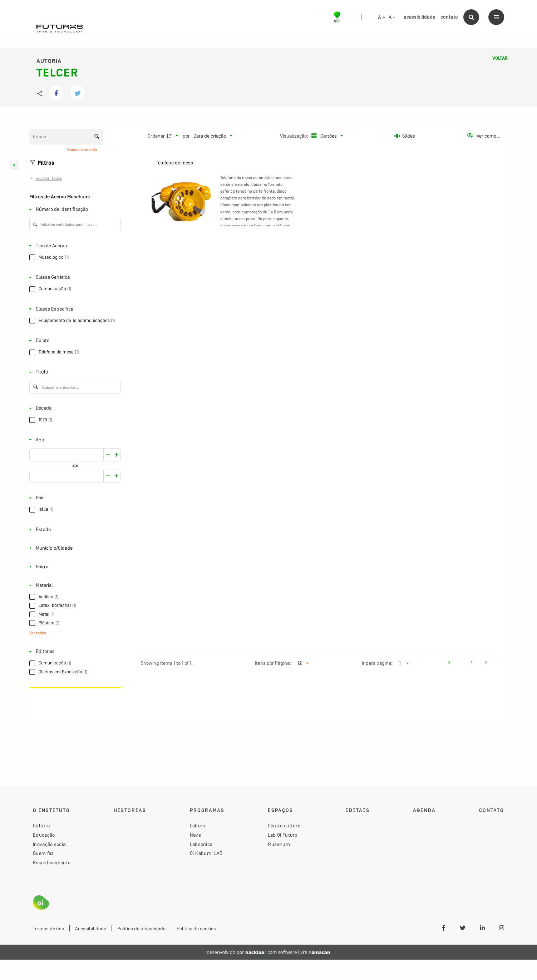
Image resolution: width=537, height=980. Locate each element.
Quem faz (43, 853)
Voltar (500, 58)
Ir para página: (377, 663)
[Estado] (74, 529)
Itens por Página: (273, 663)
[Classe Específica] (74, 309)
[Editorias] (74, 652)
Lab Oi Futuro (283, 835)
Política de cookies (196, 929)
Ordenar (156, 136)
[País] (74, 498)
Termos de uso (48, 929)
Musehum (279, 844)
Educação (44, 835)
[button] (449, 664)
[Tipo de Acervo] (74, 246)
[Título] (74, 372)
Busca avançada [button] (83, 150)
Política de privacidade (141, 929)
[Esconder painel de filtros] (14, 165)
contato (449, 17)
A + (382, 18)
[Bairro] (74, 567)
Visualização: (295, 136)
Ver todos (38, 633)
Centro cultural (285, 826)
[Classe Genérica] (74, 278)
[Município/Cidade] (74, 548)
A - (392, 18)
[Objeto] (74, 341)
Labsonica (201, 844)
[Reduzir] (117, 455)
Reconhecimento (52, 862)
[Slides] (405, 136)
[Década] (74, 408)
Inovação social (50, 844)
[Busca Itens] (66, 137)
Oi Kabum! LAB (206, 853)
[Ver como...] (484, 136)
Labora (198, 826)
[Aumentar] (108, 455)
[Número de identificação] (74, 210)
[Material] (74, 585)
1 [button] (472, 663)
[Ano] (74, 440)
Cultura (41, 826)
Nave (195, 835)
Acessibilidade (91, 929)
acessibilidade (419, 17)
